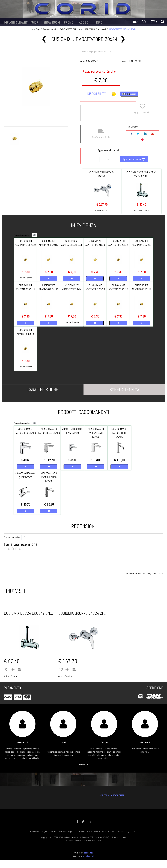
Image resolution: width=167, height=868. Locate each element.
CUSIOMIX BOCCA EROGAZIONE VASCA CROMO (29, 613)
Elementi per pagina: (22, 235)
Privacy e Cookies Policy (75, 840)
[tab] (43, 390)
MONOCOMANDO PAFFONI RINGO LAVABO (49, 477)
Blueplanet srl (88, 856)
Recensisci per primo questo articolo (97, 51)
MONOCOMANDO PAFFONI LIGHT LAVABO (119, 433)
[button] (16, 22)
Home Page (35, 29)
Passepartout (88, 853)
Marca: (124, 61)
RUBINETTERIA (89, 29)
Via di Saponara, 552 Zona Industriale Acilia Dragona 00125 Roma (59, 832)
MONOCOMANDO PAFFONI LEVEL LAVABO (96, 433)
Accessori (102, 29)
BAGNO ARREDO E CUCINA (70, 29)
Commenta (83, 764)
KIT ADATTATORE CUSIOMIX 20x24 (123, 29)
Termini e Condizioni (93, 840)
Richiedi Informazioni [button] (129, 94)
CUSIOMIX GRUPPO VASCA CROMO (84, 613)
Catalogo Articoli (50, 29)
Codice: (83, 61)
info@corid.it (130, 832)
